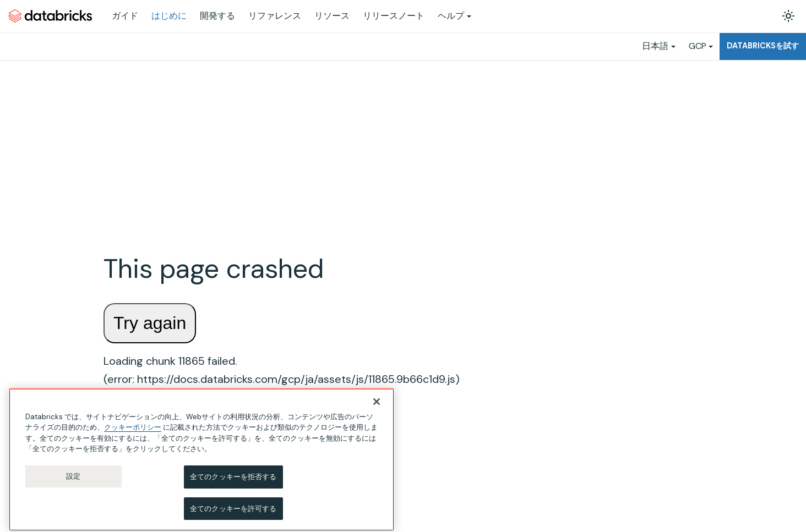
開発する (217, 16)
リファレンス (275, 16)
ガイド (125, 16)
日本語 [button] (655, 46)
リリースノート (394, 16)
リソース (332, 16)
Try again (150, 323)
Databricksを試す (763, 46)
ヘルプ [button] (451, 16)
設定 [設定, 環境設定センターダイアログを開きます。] (73, 484)
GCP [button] (698, 46)
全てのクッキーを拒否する (233, 485)
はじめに (169, 16)
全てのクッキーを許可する (233, 517)
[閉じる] (377, 410)
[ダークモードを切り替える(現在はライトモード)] (788, 16)
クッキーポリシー (133, 436)
